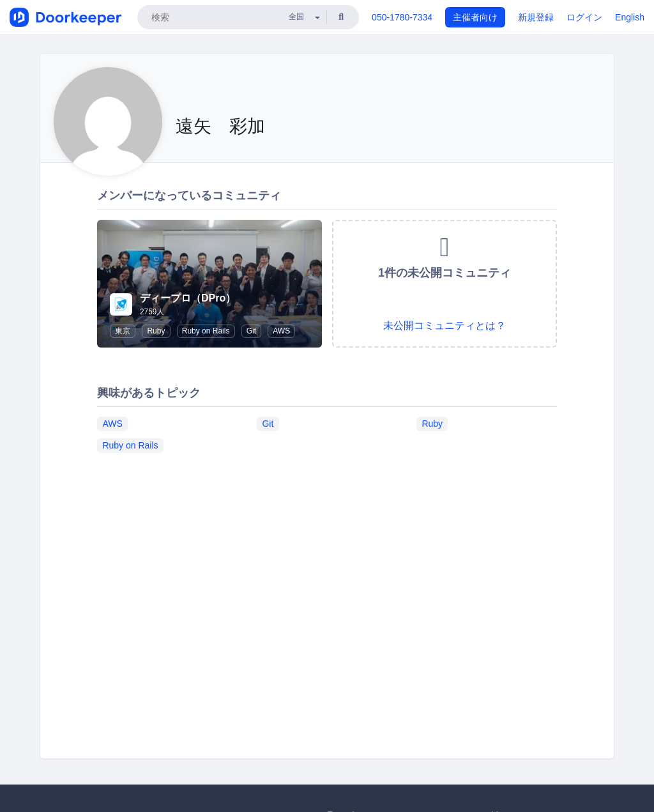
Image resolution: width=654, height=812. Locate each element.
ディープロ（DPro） (188, 298)
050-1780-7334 (402, 17)
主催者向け (475, 17)
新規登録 (536, 17)
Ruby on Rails (206, 331)
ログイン (584, 17)
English (630, 17)
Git (251, 331)
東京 (123, 331)
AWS (281, 331)
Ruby (156, 331)
